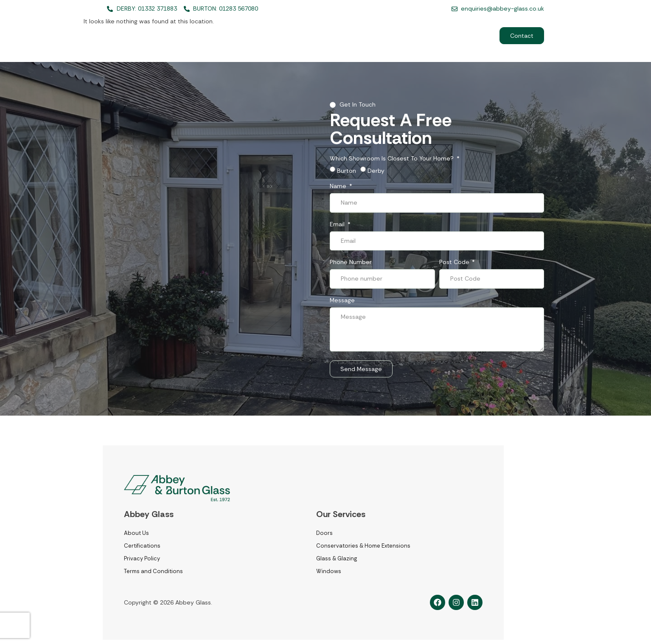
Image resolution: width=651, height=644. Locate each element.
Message (342, 301)
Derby (376, 171)
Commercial (465, 36)
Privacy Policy (142, 558)
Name (339, 186)
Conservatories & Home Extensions (363, 546)
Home (266, 36)
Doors (324, 533)
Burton (347, 171)
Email (338, 225)
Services (308, 36)
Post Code (455, 262)
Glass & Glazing (337, 558)
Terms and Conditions (153, 571)
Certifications (142, 546)
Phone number (351, 262)
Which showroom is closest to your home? (393, 159)
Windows (329, 571)
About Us (355, 36)
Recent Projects (408, 36)
